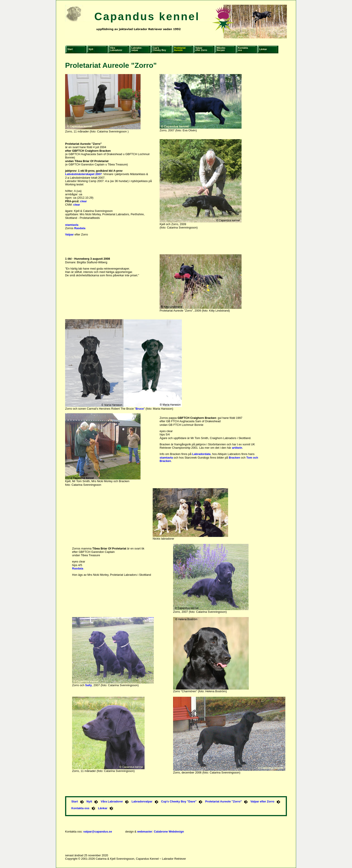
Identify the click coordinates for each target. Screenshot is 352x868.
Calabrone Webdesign (169, 832)
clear (84, 201)
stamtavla (72, 225)
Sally (88, 685)
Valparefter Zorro (201, 49)
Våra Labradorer (112, 801)
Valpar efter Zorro (263, 801)
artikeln (237, 448)
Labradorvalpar (142, 801)
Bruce (140, 409)
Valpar (69, 234)
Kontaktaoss (243, 49)
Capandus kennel (147, 16)
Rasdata (80, 228)
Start (70, 49)
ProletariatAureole (180, 49)
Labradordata (201, 454)
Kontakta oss (80, 808)
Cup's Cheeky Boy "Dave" (179, 801)
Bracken (234, 458)
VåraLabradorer (116, 49)
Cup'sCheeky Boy (159, 49)
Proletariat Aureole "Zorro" (223, 801)
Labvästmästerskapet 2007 (83, 174)
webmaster (145, 832)
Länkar (263, 49)
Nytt (91, 49)
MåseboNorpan (221, 49)
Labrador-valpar (137, 49)
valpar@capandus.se (98, 832)
